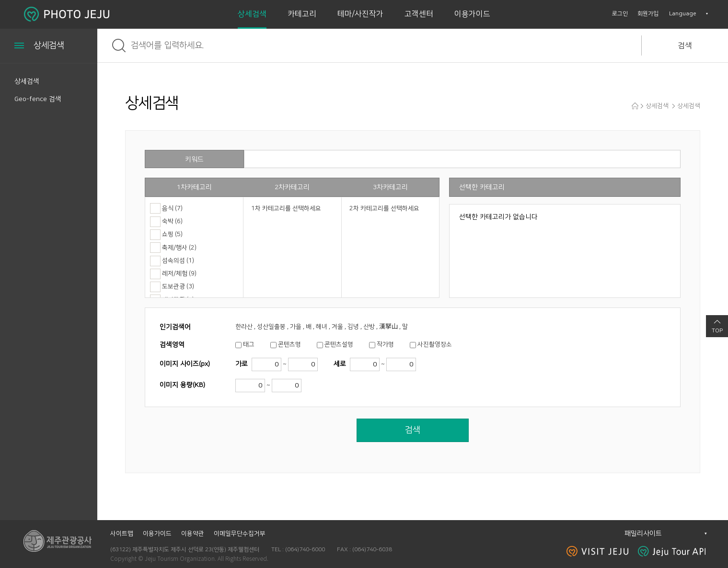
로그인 (620, 14)
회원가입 (648, 14)
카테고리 (302, 14)
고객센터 (419, 14)
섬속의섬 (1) (178, 261)
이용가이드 (472, 14)
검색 (685, 45)
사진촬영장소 (435, 344)
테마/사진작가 (360, 14)
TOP (717, 331)
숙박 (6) (172, 221)
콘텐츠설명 (339, 344)
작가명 (385, 344)
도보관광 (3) (178, 286)
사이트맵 (122, 534)
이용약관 (193, 534)
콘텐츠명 (289, 344)
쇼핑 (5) (172, 234)
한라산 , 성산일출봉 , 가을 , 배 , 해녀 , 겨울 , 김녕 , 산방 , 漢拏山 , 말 (322, 327)
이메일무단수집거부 (240, 534)
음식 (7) (172, 208)
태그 (249, 344)
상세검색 (252, 14)
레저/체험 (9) (179, 273)
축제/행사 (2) (179, 248)
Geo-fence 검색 (38, 99)
